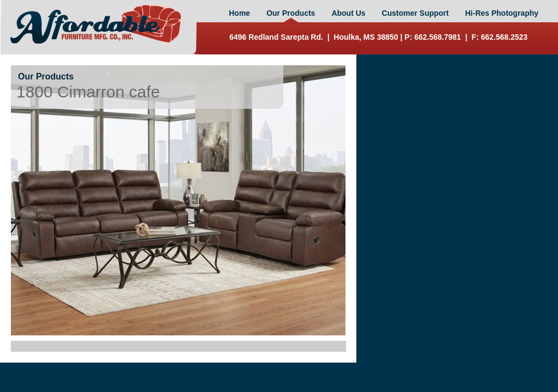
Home (239, 13)
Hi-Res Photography (502, 13)
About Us (348, 13)
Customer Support (416, 13)
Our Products (291, 13)
